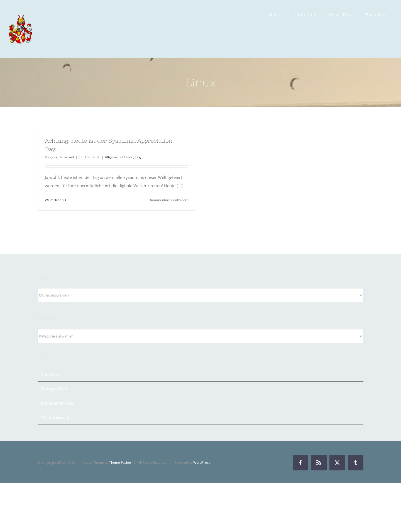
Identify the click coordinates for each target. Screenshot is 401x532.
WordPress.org (55, 417)
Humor (128, 157)
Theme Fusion (120, 462)
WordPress (202, 462)
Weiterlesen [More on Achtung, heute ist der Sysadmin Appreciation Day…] (54, 200)
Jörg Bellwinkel (63, 157)
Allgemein (113, 157)
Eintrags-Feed (54, 389)
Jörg (138, 157)
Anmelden (51, 375)
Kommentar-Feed (58, 403)
